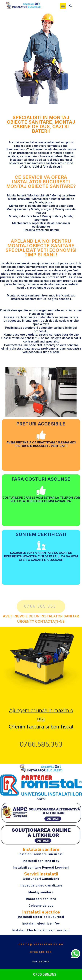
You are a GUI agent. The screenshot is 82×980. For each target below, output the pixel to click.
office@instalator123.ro (41, 944)
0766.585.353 (41, 744)
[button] (63, 6)
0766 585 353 (41, 952)
